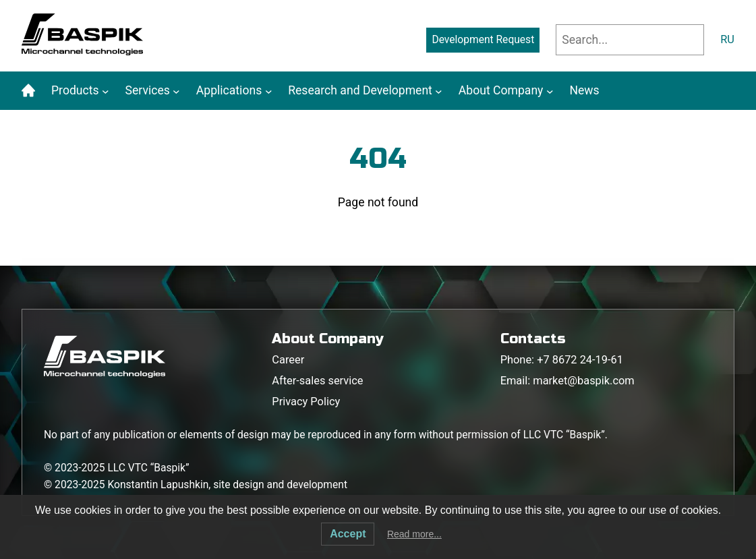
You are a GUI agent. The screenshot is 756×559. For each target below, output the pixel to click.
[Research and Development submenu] (439, 91)
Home (28, 90)
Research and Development (360, 90)
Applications (229, 90)
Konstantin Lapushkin (158, 485)
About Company (501, 90)
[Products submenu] (106, 91)
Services (148, 90)
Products (75, 90)
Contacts (533, 339)
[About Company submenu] (550, 91)
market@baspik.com (583, 381)
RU (727, 39)
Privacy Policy (306, 402)
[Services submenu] (176, 91)
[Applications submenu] (269, 91)
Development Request (483, 40)
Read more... (414, 534)
